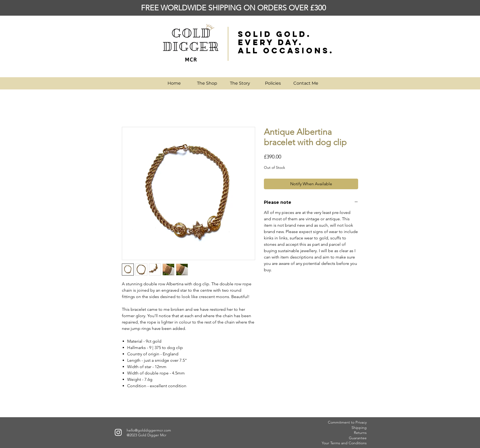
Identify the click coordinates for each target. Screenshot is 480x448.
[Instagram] (118, 432)
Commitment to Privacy (347, 422)
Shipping (359, 428)
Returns (360, 433)
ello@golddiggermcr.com (150, 430)
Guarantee (358, 438)
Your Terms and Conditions (344, 443)
